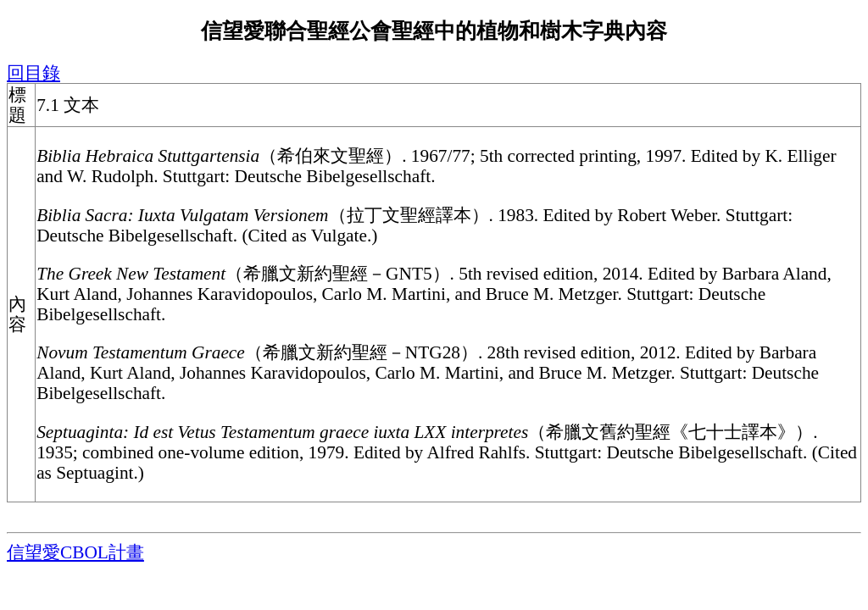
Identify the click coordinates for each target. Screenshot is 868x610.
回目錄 (33, 73)
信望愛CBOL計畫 (75, 552)
